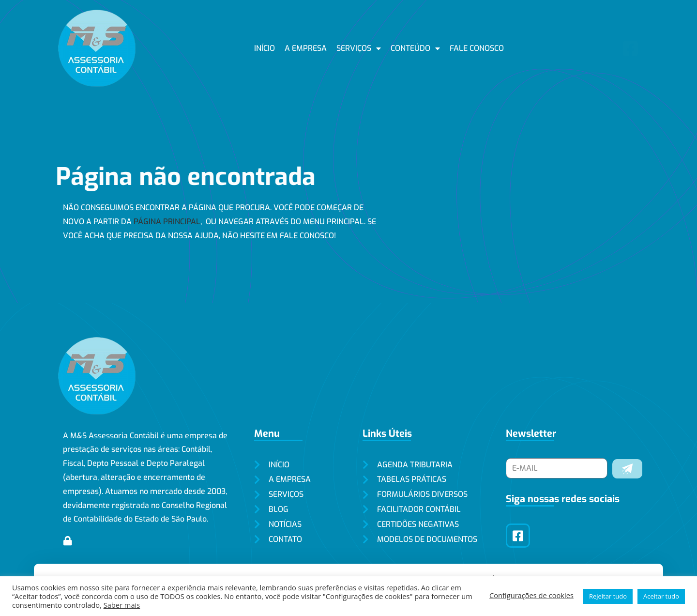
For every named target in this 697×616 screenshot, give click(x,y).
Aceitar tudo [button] (661, 596)
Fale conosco (477, 48)
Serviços (359, 48)
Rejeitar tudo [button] (608, 596)
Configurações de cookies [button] (531, 595)
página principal (167, 222)
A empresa (306, 48)
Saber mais (122, 605)
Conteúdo (415, 48)
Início (265, 48)
